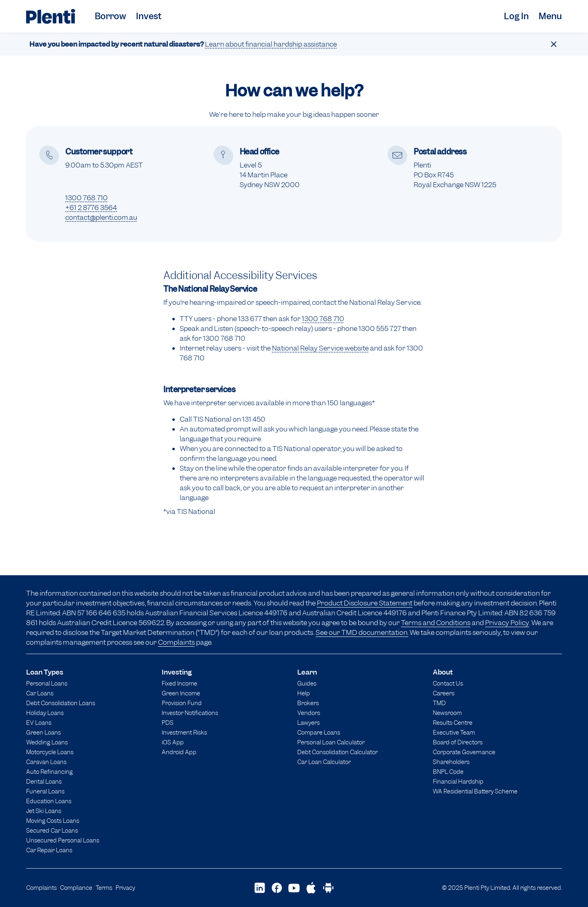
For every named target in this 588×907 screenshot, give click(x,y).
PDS (168, 723)
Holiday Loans (45, 713)
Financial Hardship (458, 781)
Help (304, 693)
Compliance (76, 888)
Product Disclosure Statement (365, 603)
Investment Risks (184, 732)
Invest (149, 16)
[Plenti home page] (51, 16)
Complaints (176, 642)
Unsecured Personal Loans (63, 840)
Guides (307, 683)
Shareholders (451, 762)
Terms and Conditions (436, 623)
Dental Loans (44, 781)
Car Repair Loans (49, 850)
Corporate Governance (464, 752)
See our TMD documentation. (362, 632)
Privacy (125, 888)
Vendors (309, 713)
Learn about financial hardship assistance (271, 44)
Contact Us (448, 683)
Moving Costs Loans (53, 821)
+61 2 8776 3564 (91, 208)
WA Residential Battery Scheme (475, 791)
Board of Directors (458, 742)
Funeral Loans (45, 791)
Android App (179, 752)
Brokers (308, 703)
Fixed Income (179, 683)
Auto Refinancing (49, 772)
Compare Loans (319, 732)
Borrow (110, 16)
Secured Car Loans (52, 830)
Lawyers (308, 723)
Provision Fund (182, 703)
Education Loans (49, 801)
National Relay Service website (320, 348)
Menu (550, 16)
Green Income (181, 693)
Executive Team (454, 732)
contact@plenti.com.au (101, 217)
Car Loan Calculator (324, 762)
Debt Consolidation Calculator (337, 752)
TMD (439, 703)
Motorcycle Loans (50, 752)
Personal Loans (47, 683)
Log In (516, 16)
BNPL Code (448, 772)
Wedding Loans (47, 742)
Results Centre (453, 723)
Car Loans (40, 693)
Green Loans (43, 732)
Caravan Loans (46, 762)
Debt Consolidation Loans (61, 703)
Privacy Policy (507, 623)
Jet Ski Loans (44, 811)
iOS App (173, 742)
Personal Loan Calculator (331, 742)
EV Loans (39, 723)
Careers (444, 693)
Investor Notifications (190, 713)
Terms (104, 888)
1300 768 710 (87, 198)
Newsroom (447, 713)
